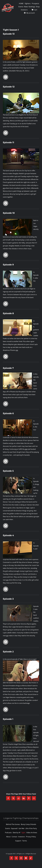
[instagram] (21, 858)
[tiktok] (31, 858)
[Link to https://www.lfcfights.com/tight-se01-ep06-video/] (6, 461)
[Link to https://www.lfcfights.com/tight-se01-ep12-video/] (6, 133)
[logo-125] (8, 4)
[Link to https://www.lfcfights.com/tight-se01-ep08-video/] (6, 356)
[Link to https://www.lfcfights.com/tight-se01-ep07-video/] (6, 404)
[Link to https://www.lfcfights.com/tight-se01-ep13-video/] (6, 77)
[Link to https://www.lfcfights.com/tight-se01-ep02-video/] (6, 709)
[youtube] (26, 858)
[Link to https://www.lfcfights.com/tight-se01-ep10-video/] (6, 255)
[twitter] (16, 858)
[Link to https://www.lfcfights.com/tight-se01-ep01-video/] (6, 777)
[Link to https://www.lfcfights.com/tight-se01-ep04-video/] (6, 589)
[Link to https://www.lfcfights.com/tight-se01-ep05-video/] (6, 526)
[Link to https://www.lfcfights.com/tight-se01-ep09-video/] (6, 304)
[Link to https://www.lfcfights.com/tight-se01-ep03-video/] (6, 642)
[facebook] (11, 858)
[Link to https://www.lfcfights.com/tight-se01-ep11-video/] (6, 203)
